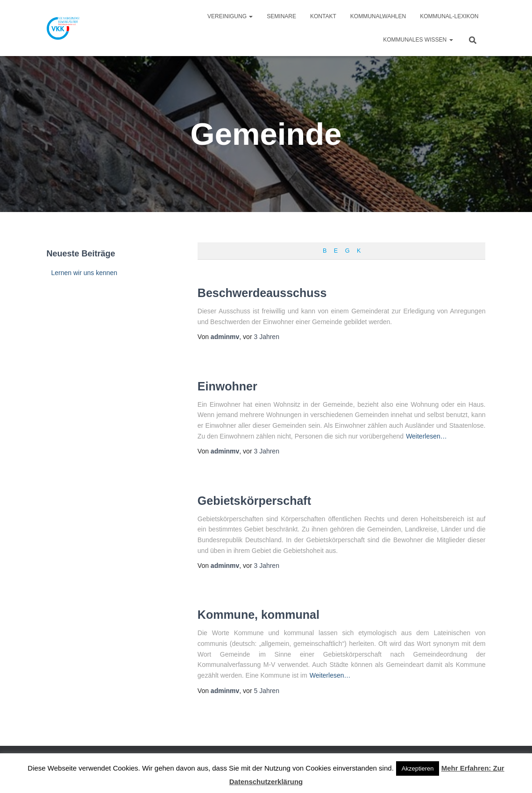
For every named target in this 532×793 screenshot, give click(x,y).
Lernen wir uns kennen (85, 273)
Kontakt (323, 16)
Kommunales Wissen (418, 40)
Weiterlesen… (426, 436)
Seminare (281, 16)
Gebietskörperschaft (254, 501)
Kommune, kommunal (259, 615)
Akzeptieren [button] (418, 768)
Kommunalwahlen (378, 16)
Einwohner (227, 386)
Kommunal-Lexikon (449, 16)
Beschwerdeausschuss (262, 293)
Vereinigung (230, 16)
